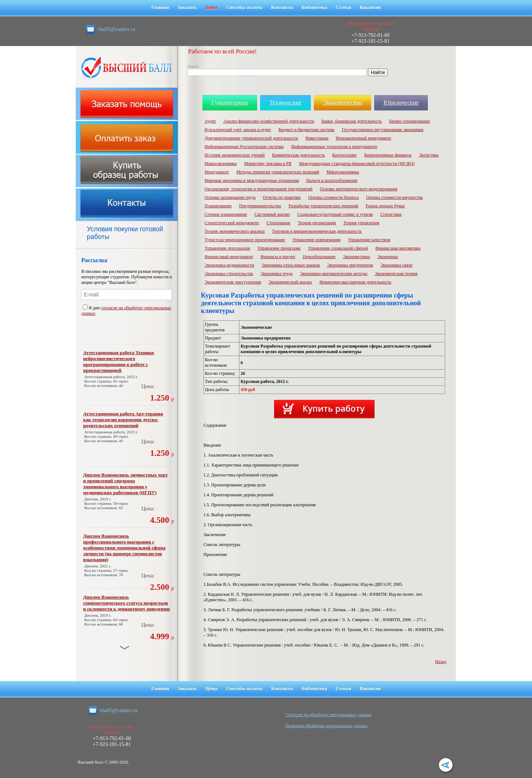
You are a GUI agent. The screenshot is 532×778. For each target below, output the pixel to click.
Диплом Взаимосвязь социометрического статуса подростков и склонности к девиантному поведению (127, 603)
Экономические (343, 103)
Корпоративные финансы (388, 155)
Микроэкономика (343, 172)
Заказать (187, 7)
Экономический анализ (290, 282)
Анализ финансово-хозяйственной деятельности (269, 121)
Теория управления (361, 223)
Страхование (278, 223)
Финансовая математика (398, 248)
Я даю (92, 308)
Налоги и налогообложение (332, 180)
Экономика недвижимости (229, 265)
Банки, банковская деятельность (352, 121)
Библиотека (314, 7)
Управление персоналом (227, 248)
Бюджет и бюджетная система (307, 130)
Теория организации (317, 223)
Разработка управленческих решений (323, 206)
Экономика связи (396, 265)
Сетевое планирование (226, 214)
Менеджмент (217, 172)
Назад (441, 662)
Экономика (387, 257)
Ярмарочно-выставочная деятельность (355, 282)
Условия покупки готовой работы (125, 233)
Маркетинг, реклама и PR (268, 163)
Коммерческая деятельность (298, 155)
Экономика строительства (229, 274)
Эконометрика (356, 257)
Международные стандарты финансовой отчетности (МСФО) (357, 163)
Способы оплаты (244, 7)
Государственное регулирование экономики (383, 130)
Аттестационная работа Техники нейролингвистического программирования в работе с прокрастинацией (118, 361)
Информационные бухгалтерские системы (244, 147)
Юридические (401, 103)
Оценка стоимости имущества (394, 197)
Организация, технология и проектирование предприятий (259, 189)
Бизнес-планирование (410, 121)
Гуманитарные (230, 103)
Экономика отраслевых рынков (291, 265)
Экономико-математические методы (334, 274)
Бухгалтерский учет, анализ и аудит (238, 130)
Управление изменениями (317, 240)
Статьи (343, 7)
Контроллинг (345, 155)
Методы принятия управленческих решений (278, 172)
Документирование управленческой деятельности (251, 138)
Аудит (210, 121)
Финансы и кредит (278, 257)
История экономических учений (235, 155)
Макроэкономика (221, 163)
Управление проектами (279, 248)
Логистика (429, 155)
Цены (212, 7)
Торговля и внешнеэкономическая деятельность (317, 231)
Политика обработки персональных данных (327, 726)
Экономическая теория (396, 274)
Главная (160, 7)
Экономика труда (276, 274)
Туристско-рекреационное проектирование (245, 240)
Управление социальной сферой (338, 248)
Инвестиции (317, 138)
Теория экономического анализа (235, 231)
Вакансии (370, 7)
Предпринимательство (260, 206)
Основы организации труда (230, 197)
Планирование (218, 206)
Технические (285, 103)
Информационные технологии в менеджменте (334, 147)
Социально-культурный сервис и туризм (335, 214)
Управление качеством (369, 240)
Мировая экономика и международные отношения (252, 180)
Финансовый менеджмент (229, 257)
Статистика (391, 214)
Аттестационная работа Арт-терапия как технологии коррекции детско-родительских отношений (123, 420)
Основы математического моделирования (359, 189)
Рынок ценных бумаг (385, 206)
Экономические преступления (233, 282)
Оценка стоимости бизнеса (333, 197)
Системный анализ (272, 214)
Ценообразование (319, 257)
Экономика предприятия (350, 265)
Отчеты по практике (282, 197)
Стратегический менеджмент (232, 223)
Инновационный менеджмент (364, 138)
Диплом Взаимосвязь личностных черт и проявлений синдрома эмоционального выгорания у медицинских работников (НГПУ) (125, 484)
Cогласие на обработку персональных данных (329, 715)
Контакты (282, 7)
